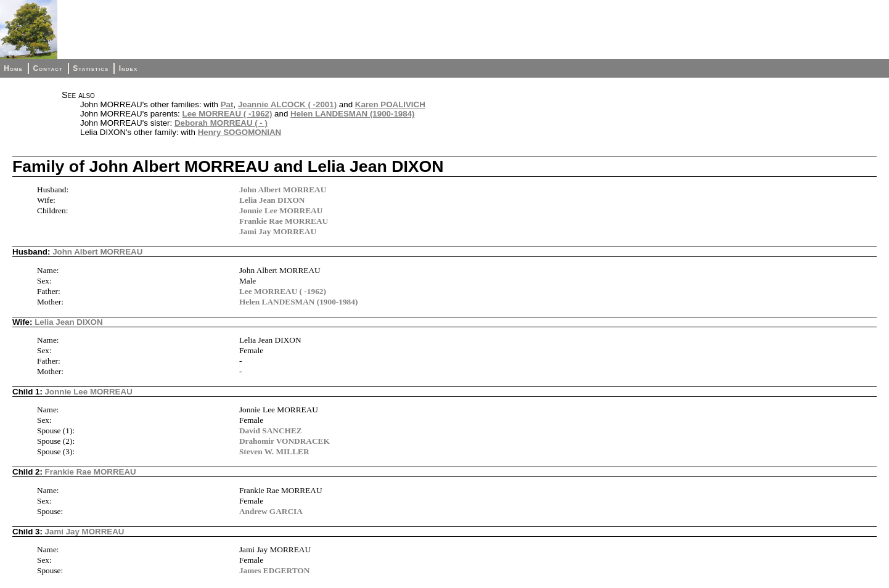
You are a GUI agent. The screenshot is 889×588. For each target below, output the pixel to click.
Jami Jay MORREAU (278, 231)
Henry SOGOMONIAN (240, 132)
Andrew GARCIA (271, 511)
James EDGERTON (274, 570)
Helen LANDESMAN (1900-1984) (352, 114)
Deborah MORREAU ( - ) (221, 123)
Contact (47, 68)
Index (129, 68)
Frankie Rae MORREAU (284, 221)
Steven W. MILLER (274, 451)
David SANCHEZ (271, 431)
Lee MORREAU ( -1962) (227, 114)
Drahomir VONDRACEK (285, 441)
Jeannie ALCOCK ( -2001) (287, 104)
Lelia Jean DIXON (272, 200)
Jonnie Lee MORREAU (281, 210)
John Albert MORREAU (283, 190)
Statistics (91, 68)
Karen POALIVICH (390, 104)
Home (13, 68)
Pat (227, 104)
